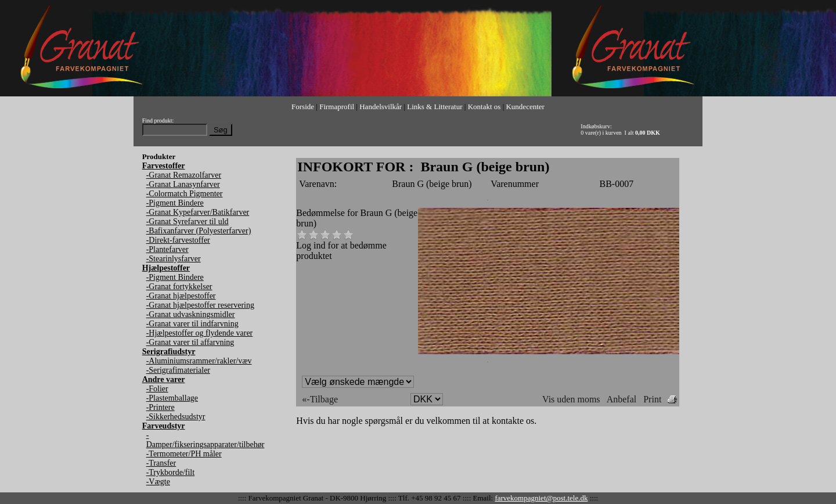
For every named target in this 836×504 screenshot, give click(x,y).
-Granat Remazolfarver (184, 175)
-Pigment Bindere (175, 203)
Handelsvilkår (381, 107)
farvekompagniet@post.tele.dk (541, 498)
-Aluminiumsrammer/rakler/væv (199, 361)
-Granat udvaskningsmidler (191, 314)
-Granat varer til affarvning (190, 342)
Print (652, 399)
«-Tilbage (320, 399)
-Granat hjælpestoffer (181, 296)
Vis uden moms (571, 399)
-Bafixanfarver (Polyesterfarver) (199, 231)
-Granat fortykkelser (179, 287)
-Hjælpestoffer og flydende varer (200, 333)
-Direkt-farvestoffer (178, 240)
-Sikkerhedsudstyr (176, 417)
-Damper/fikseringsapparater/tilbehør (206, 440)
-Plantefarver (167, 249)
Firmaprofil (337, 107)
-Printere (161, 407)
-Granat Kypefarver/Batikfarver (198, 212)
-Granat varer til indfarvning (192, 324)
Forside (303, 107)
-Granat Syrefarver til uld (188, 222)
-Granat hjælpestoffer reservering (200, 305)
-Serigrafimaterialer (178, 370)
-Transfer (161, 463)
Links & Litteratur (435, 107)
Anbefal (622, 399)
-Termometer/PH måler (184, 454)
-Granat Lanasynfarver (183, 184)
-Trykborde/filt (170, 472)
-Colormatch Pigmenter (185, 194)
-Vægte (158, 482)
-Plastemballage (172, 398)
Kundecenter (525, 107)
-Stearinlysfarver (174, 259)
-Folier (157, 389)
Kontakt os (484, 107)
